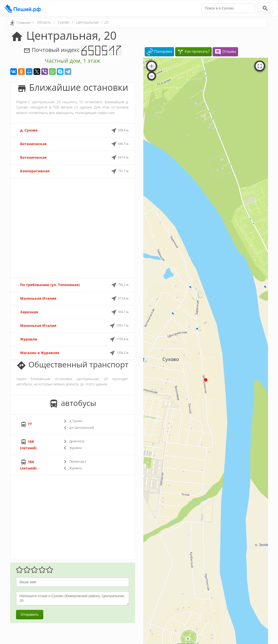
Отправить (30, 614)
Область (44, 22)
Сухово (64, 22)
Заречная (29, 312)
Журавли (29, 339)
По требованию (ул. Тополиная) (50, 285)
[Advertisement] (73, 228)
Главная (24, 22)
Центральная (87, 22)
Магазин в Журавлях (40, 353)
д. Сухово (29, 130)
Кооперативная (35, 171)
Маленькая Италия (38, 298)
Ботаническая (34, 144)
